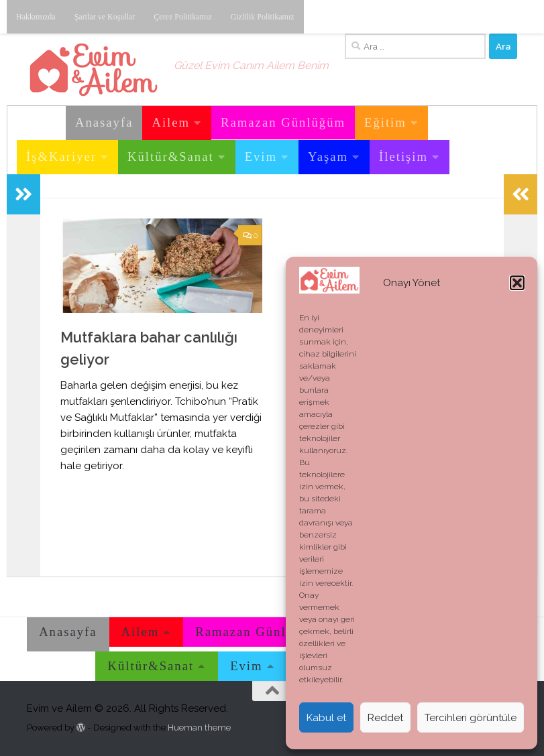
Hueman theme (199, 728)
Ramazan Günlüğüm (283, 122)
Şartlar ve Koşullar (105, 17)
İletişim (403, 156)
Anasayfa (104, 122)
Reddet (385, 718)
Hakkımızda (36, 17)
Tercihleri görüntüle (471, 718)
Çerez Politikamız (182, 17)
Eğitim (385, 122)
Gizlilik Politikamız (263, 17)
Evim (261, 156)
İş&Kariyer (61, 156)
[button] (517, 283)
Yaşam (328, 156)
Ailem (171, 122)
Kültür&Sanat (171, 156)
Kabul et (326, 718)
